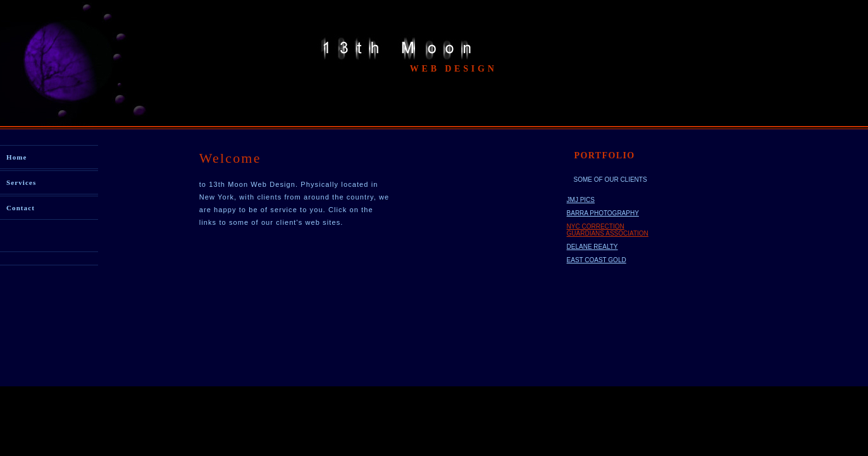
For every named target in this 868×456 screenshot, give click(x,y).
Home (17, 157)
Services (21, 182)
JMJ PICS (581, 200)
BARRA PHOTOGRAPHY (603, 213)
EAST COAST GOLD (597, 260)
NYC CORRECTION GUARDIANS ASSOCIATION (608, 230)
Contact (21, 208)
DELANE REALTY (592, 247)
